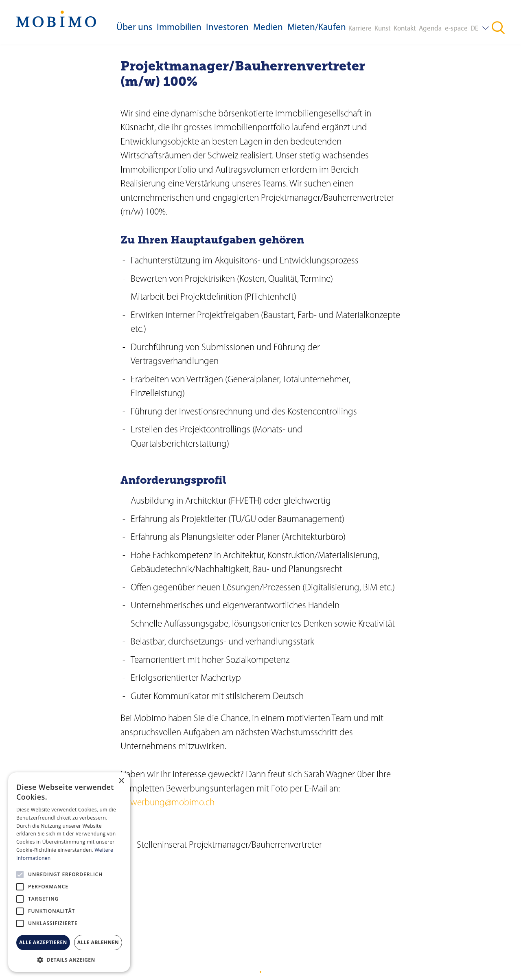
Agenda (430, 29)
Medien (268, 28)
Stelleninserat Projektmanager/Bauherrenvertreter (229, 845)
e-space (456, 29)
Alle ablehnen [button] (98, 942)
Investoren (227, 28)
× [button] (121, 781)
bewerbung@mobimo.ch (167, 803)
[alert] (69, 872)
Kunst (383, 29)
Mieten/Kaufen (317, 28)
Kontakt (405, 29)
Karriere (360, 29)
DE (474, 29)
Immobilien (179, 28)
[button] (69, 960)
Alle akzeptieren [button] (43, 942)
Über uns (134, 28)
